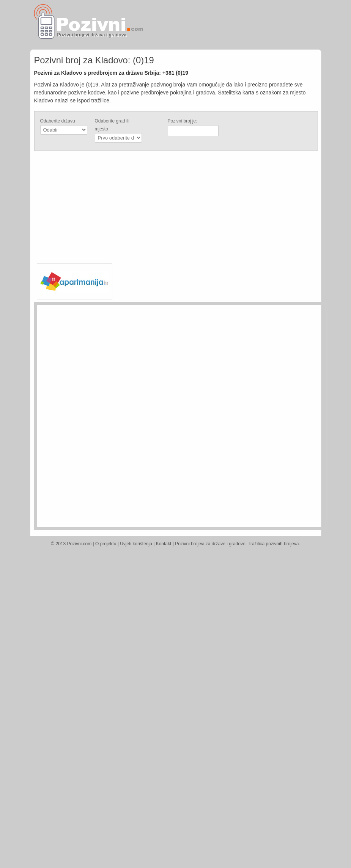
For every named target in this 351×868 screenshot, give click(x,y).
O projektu (106, 544)
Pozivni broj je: (183, 121)
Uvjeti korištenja (136, 544)
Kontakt (164, 544)
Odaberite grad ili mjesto (112, 125)
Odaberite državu (58, 121)
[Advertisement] (232, 25)
